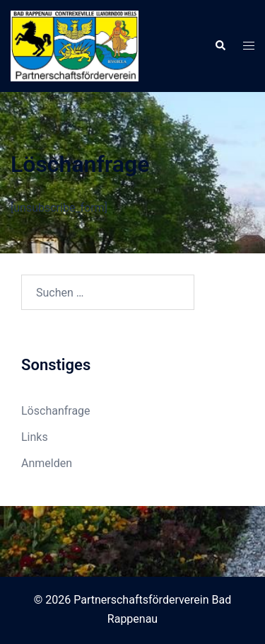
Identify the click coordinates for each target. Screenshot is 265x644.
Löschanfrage (56, 411)
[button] (220, 46)
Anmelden (47, 463)
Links (35, 437)
